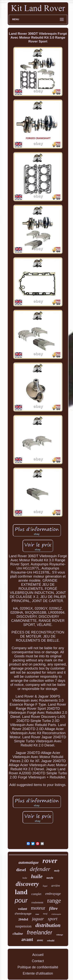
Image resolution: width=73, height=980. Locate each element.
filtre (53, 908)
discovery (27, 884)
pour (21, 900)
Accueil (38, 955)
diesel (21, 870)
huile (37, 876)
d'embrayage (23, 914)
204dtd (23, 919)
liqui (45, 886)
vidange (59, 935)
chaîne (18, 934)
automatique (29, 862)
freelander (40, 932)
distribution (48, 925)
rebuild (51, 941)
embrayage (53, 894)
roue (37, 914)
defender (40, 869)
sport (53, 919)
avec (40, 940)
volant (23, 909)
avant (27, 939)
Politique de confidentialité (38, 967)
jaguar (38, 919)
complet (36, 894)
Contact (38, 961)
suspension (23, 926)
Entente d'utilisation (38, 973)
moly (57, 871)
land (21, 892)
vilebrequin (56, 914)
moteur (38, 908)
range (54, 900)
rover (50, 861)
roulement (37, 902)
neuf (45, 914)
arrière (56, 886)
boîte (25, 878)
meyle (50, 878)
